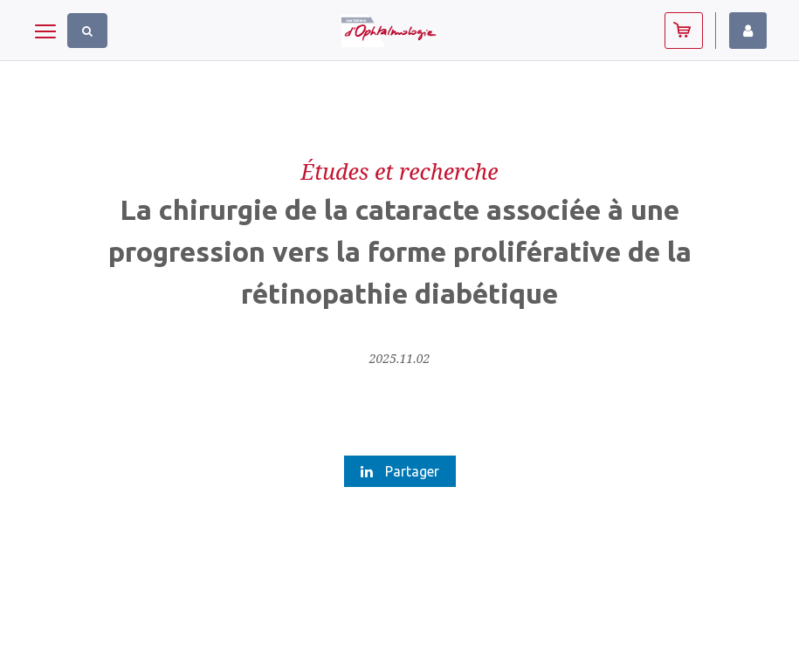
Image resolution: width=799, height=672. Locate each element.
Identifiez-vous (748, 31)
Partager (400, 471)
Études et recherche (399, 171)
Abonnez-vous (684, 31)
